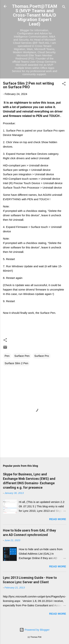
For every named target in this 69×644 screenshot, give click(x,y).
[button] (64, 84)
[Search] (64, 7)
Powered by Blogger (34, 630)
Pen (7, 356)
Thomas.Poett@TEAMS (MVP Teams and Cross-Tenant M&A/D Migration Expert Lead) (35, 15)
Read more (58, 519)
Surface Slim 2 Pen (16, 363)
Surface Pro (42, 356)
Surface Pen (22, 356)
